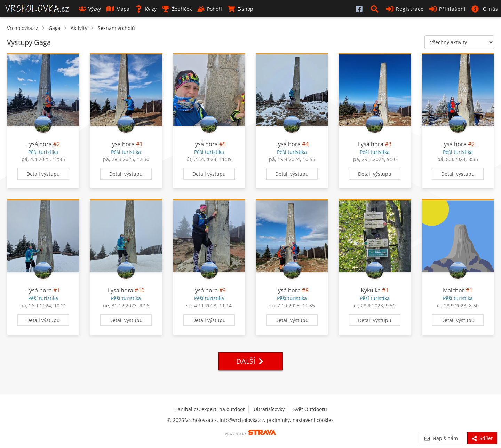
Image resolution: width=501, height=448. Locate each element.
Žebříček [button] (177, 9)
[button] (376, 9)
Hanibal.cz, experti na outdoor (210, 409)
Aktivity (79, 28)
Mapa (118, 9)
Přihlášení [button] (448, 9)
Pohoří (210, 9)
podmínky (278, 420)
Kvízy (146, 9)
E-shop (240, 9)
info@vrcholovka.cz (242, 420)
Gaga (55, 28)
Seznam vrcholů (116, 28)
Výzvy (90, 9)
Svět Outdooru (310, 409)
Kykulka (371, 290)
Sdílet (482, 438)
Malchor (454, 290)
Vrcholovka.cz (23, 28)
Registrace (405, 9)
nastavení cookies (313, 420)
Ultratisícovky (269, 409)
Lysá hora (39, 144)
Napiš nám (441, 438)
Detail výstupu (43, 174)
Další (250, 361)
